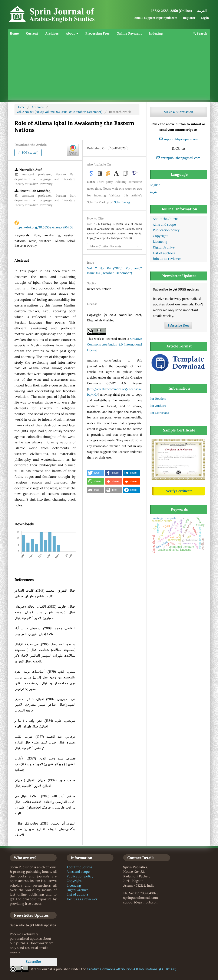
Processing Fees (97, 33)
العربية (154, 192)
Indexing (156, 33)
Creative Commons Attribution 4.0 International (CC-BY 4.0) (132, 969)
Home (14, 33)
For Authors (158, 406)
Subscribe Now (179, 325)
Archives (52, 33)
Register (189, 18)
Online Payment (129, 33)
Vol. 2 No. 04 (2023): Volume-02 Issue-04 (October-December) (59, 112)
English (155, 185)
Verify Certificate (179, 491)
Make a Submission (179, 112)
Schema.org (122, 202)
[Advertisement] (109, 70)
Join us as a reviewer (82, 899)
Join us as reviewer (167, 259)
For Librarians (159, 413)
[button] (96, 473)
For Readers (158, 399)
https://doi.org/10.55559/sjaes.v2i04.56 (44, 227)
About (71, 33)
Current (32, 33)
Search (200, 33)
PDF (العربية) (30, 152)
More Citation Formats (106, 246)
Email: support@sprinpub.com (156, 18)
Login (205, 18)
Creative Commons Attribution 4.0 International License (114, 344)
